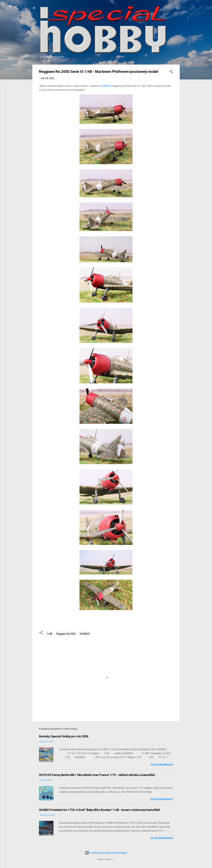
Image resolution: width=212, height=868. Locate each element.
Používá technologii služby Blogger (106, 853)
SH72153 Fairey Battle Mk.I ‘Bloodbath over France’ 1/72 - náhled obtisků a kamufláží (97, 775)
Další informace (162, 765)
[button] (171, 72)
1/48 (50, 634)
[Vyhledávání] (178, 9)
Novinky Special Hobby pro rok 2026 (64, 736)
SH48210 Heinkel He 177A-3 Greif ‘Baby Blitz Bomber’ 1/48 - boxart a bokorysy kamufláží (99, 810)
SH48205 (106, 86)
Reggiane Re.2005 (66, 634)
